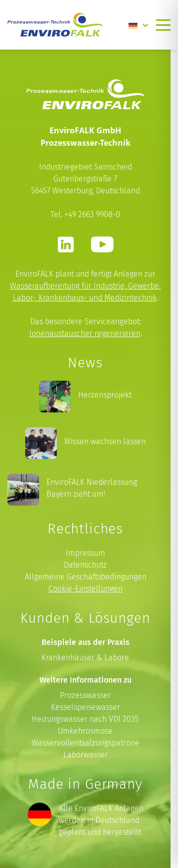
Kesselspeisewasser (86, 707)
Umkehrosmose (85, 731)
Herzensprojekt (105, 395)
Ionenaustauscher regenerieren (85, 333)
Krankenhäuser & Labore (85, 658)
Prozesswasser (85, 695)
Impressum (86, 553)
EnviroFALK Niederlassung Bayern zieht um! (92, 488)
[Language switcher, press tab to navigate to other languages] (138, 25)
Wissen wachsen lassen (105, 441)
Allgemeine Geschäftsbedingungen (86, 577)
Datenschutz (85, 565)
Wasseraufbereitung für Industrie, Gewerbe (85, 286)
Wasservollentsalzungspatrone (86, 743)
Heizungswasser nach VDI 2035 (85, 719)
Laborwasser (86, 755)
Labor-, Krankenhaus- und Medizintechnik (85, 298)
